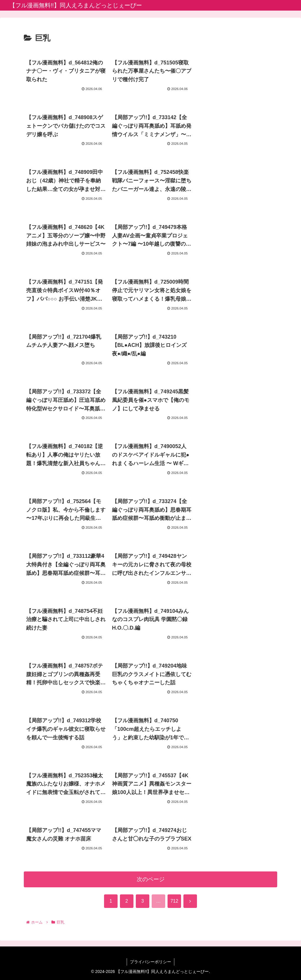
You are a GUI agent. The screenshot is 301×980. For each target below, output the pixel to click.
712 (174, 901)
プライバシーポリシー (150, 962)
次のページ (151, 879)
